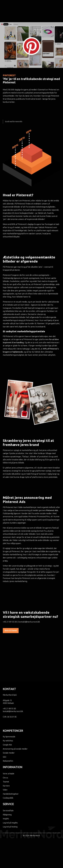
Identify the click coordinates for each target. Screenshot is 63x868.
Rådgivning (7, 801)
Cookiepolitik (8, 785)
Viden (5, 776)
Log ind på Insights (10, 809)
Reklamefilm (8, 748)
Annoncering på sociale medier (15, 735)
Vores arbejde (8, 760)
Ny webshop (8, 727)
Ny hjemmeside (9, 723)
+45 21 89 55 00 (10, 612)
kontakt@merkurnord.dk (29, 612)
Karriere (6, 772)
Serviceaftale (8, 797)
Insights (6, 805)
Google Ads (7, 731)
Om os (5, 764)
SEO (5, 744)
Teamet (6, 768)
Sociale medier (9, 739)
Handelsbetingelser (11, 781)
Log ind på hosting (10, 813)
